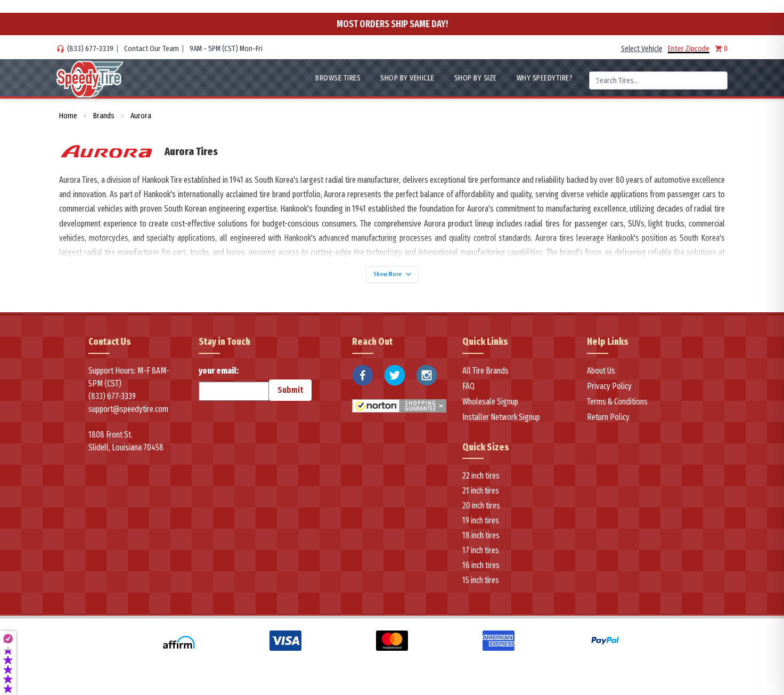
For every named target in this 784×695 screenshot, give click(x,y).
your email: (234, 389)
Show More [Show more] (392, 277)
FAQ (468, 391)
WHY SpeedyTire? (545, 78)
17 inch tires (481, 556)
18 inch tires (481, 541)
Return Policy (608, 422)
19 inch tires (481, 526)
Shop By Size (476, 78)
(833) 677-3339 (90, 49)
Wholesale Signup (490, 407)
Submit (290, 395)
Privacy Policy (609, 391)
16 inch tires (481, 571)
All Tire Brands (485, 376)
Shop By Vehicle (407, 78)
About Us (601, 376)
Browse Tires (338, 78)
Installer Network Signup (501, 422)
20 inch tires (481, 511)
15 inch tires (481, 586)
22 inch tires (481, 482)
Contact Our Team (152, 49)
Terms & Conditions (617, 407)
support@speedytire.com (128, 414)
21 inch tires (481, 496)
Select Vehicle (642, 49)
